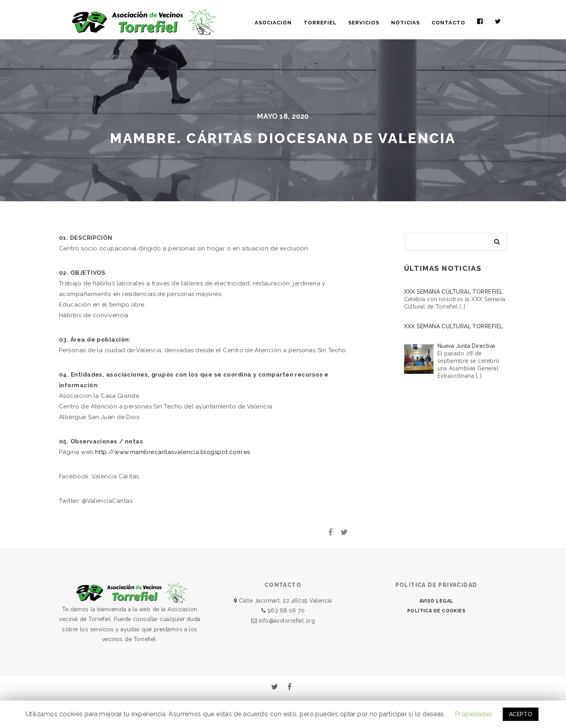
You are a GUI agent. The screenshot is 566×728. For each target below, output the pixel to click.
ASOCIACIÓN (273, 23)
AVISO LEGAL (436, 601)
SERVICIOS (364, 23)
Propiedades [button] (474, 714)
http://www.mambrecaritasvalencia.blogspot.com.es (173, 452)
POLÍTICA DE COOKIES (436, 611)
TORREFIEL (320, 23)
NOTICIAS (405, 23)
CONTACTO (448, 23)
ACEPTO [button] (521, 714)
